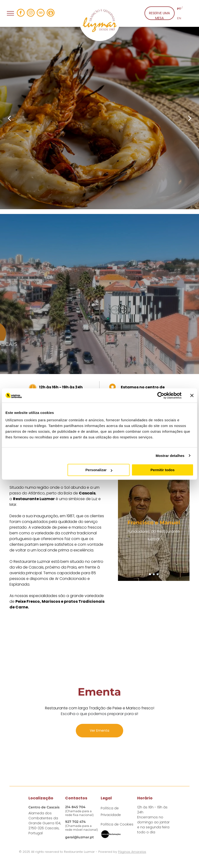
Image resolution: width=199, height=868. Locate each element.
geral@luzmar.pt (79, 837)
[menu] (10, 13)
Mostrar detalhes (170, 456)
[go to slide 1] (150, 574)
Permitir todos (163, 470)
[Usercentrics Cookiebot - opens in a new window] (161, 395)
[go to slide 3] (158, 574)
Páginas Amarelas (132, 852)
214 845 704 (75, 807)
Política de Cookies (117, 824)
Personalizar (99, 470)
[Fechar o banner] (192, 395)
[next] (190, 118)
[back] (9, 118)
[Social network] (51, 13)
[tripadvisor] (41, 13)
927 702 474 (75, 822)
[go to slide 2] (154, 574)
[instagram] (31, 13)
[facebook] (21, 13)
